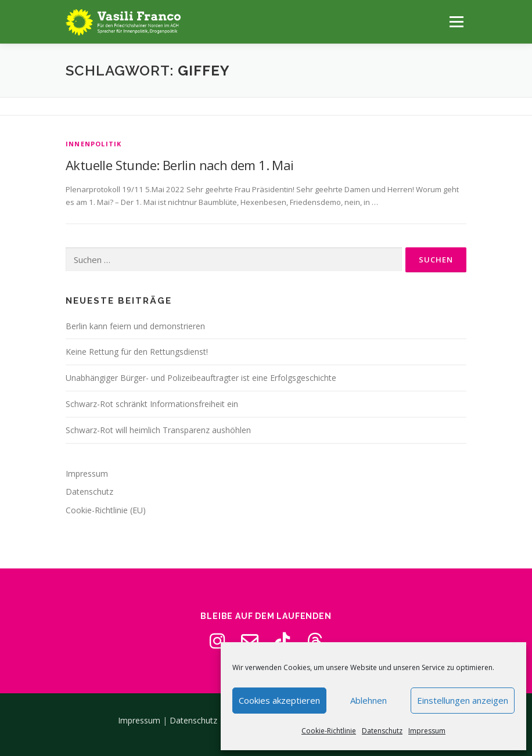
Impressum (427, 731)
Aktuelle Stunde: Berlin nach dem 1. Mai (180, 165)
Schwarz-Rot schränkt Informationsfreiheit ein (152, 404)
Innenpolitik (94, 144)
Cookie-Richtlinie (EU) (106, 510)
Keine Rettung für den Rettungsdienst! (137, 352)
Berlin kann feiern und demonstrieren (135, 326)
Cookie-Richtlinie (329, 731)
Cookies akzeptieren (279, 700)
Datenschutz (382, 731)
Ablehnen (369, 700)
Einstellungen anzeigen (463, 700)
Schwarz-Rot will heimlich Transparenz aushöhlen (158, 430)
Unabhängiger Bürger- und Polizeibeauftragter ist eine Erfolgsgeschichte (201, 378)
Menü (456, 21)
